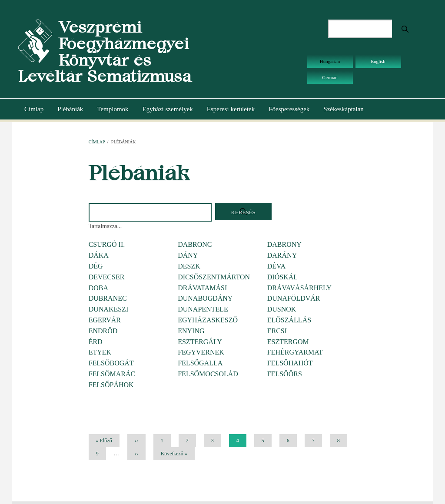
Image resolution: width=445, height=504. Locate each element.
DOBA (98, 288)
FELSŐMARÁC (112, 374)
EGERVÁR (105, 320)
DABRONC (195, 244)
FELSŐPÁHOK (111, 385)
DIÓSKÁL (282, 277)
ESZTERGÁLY (200, 342)
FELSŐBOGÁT (111, 363)
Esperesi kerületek (231, 109)
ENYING (191, 331)
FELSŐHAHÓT (290, 363)
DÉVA (276, 266)
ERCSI (277, 331)
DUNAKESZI (109, 309)
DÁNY (188, 255)
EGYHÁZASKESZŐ (208, 320)
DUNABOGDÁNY (205, 298)
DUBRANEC (108, 298)
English (378, 61)
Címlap (34, 109)
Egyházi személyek (168, 109)
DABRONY (284, 244)
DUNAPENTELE (203, 309)
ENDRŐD (103, 331)
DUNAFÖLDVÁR (294, 298)
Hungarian (330, 61)
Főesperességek (289, 109)
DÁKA (99, 255)
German (330, 77)
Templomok (113, 109)
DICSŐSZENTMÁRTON (214, 277)
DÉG (96, 266)
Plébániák (70, 109)
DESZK (189, 266)
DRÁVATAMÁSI (202, 288)
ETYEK (100, 352)
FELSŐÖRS (285, 374)
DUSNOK (282, 309)
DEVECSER (107, 277)
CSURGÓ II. (107, 244)
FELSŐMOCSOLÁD (208, 374)
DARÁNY (282, 255)
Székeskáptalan (343, 109)
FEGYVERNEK (201, 352)
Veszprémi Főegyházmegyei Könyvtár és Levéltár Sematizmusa (105, 52)
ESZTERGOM (288, 342)
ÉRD (96, 342)
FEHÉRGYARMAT (295, 352)
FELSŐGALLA (200, 363)
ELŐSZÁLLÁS (289, 320)
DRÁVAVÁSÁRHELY (299, 288)
